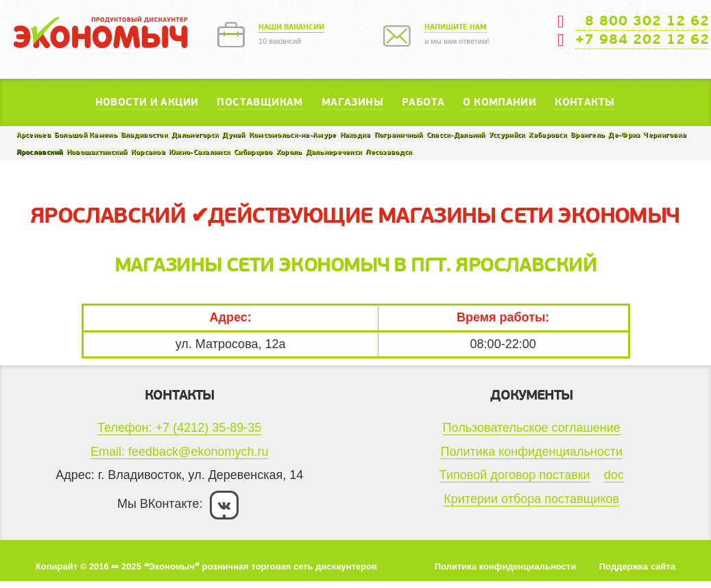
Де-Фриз (624, 135)
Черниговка (665, 135)
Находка (355, 135)
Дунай (233, 135)
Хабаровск (548, 135)
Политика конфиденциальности (531, 452)
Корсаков (148, 152)
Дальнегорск (195, 135)
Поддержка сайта (637, 566)
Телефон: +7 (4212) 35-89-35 (179, 428)
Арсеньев (34, 135)
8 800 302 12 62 (642, 21)
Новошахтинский (97, 152)
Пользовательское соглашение (532, 428)
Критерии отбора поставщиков (531, 499)
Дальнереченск (334, 152)
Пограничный (399, 135)
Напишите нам (456, 27)
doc (614, 475)
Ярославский (40, 152)
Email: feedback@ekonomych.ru (179, 452)
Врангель (588, 135)
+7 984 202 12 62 (642, 40)
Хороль (289, 152)
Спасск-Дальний (456, 135)
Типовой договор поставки (515, 475)
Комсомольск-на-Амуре (293, 135)
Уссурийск (507, 135)
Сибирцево (253, 152)
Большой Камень (86, 135)
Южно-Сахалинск (200, 152)
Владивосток (144, 135)
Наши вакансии (291, 27)
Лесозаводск (389, 152)
